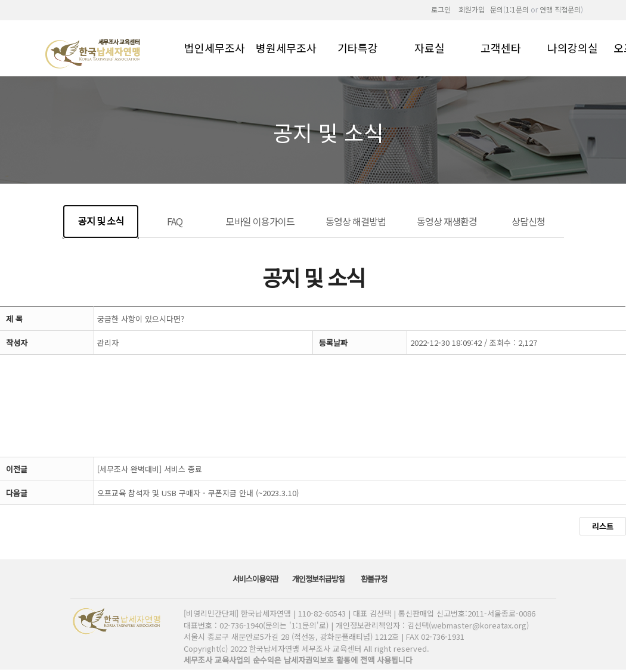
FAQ (175, 221)
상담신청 (528, 221)
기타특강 (358, 47)
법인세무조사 (215, 47)
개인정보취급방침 (319, 579)
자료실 (430, 47)
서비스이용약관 (256, 579)
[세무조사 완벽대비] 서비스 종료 (150, 469)
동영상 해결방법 (356, 221)
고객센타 (501, 47)
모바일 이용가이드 (260, 221)
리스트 (603, 526)
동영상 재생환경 (447, 221)
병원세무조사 (286, 47)
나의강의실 (573, 47)
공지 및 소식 (101, 221)
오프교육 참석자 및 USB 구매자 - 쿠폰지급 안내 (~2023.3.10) (198, 493)
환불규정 (375, 579)
